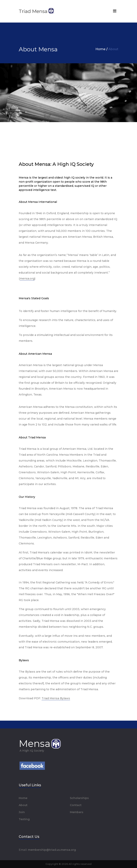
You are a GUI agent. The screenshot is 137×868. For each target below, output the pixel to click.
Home (100, 49)
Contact (76, 805)
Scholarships (79, 798)
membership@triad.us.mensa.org (52, 850)
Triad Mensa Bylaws (56, 698)
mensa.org (27, 278)
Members (77, 812)
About (23, 805)
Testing (24, 819)
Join (22, 812)
